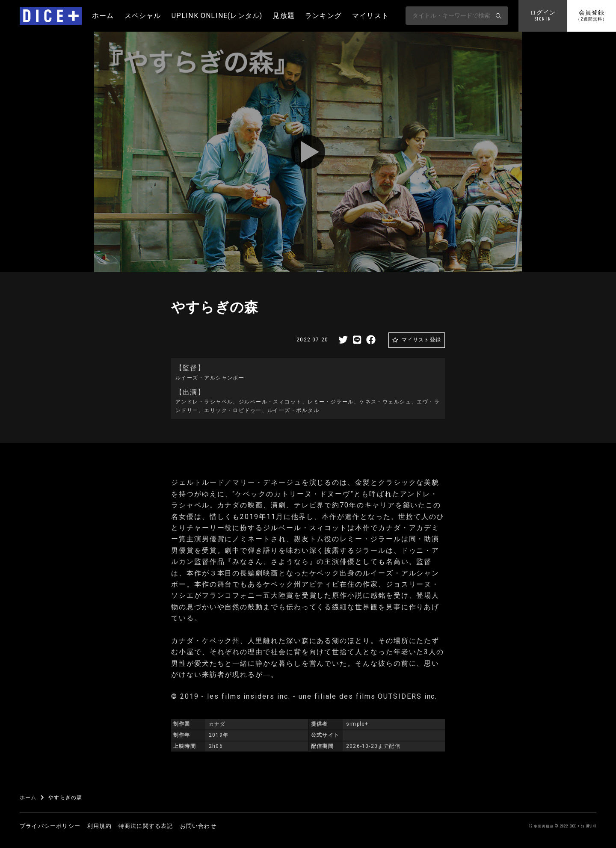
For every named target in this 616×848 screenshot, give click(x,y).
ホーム (103, 16)
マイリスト (370, 16)
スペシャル (143, 16)
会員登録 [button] (591, 16)
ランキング (323, 16)
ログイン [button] (543, 16)
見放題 (284, 16)
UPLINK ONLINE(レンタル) (217, 16)
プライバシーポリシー (50, 826)
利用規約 (99, 826)
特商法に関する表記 (146, 826)
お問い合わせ (198, 826)
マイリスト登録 (421, 340)
